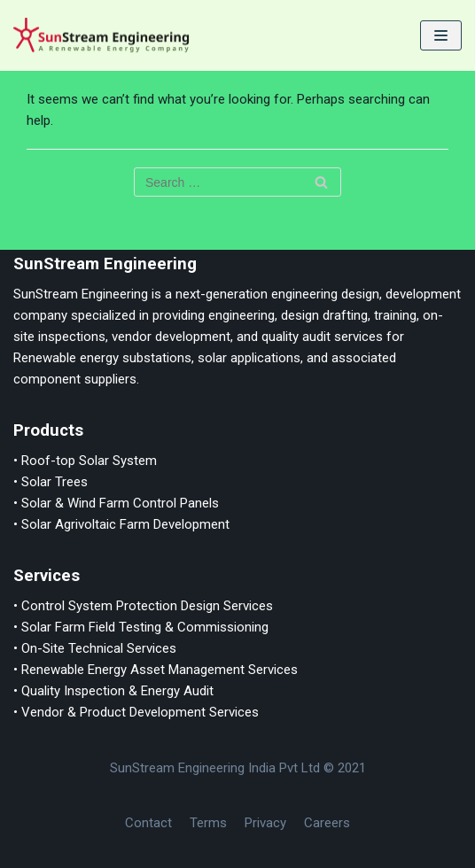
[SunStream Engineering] (102, 35)
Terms (208, 823)
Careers (327, 823)
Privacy (265, 823)
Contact (148, 823)
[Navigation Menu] (441, 35)
